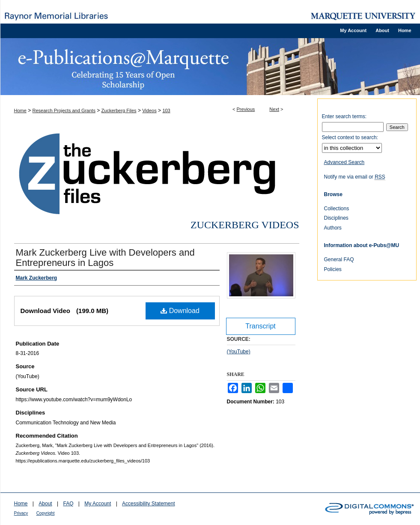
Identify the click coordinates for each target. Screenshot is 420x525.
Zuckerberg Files (119, 110)
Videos (149, 110)
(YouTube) (239, 352)
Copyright (46, 513)
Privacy (21, 513)
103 (166, 110)
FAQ (68, 504)
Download (180, 311)
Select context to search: (350, 137)
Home (20, 110)
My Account (98, 504)
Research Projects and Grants (64, 110)
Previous (246, 109)
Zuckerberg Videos (245, 225)
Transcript (261, 326)
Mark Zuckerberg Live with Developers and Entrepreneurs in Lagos (105, 258)
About (45, 504)
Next (274, 109)
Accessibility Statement (148, 504)
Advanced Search (344, 162)
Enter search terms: (344, 116)
